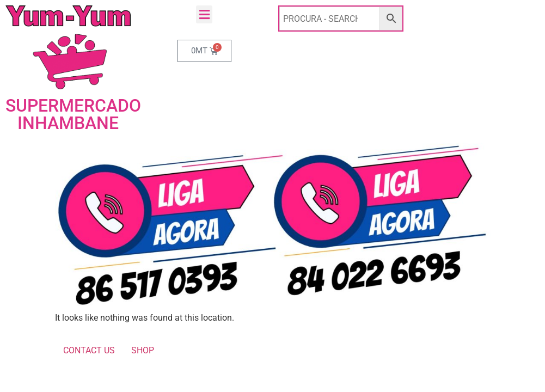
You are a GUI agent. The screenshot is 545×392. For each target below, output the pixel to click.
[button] (204, 14)
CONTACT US (89, 350)
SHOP (143, 350)
